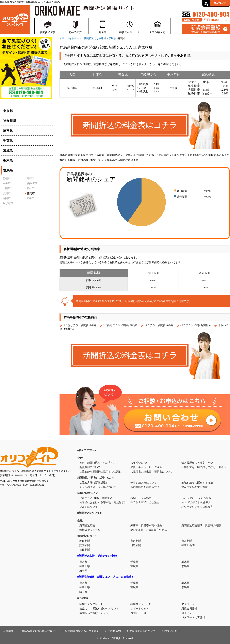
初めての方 (75, 32)
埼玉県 (83, 571)
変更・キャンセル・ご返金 (146, 467)
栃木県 (185, 562)
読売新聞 (85, 545)
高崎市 (30, 178)
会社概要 (8, 631)
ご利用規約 (114, 631)
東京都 (83, 562)
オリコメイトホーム (70, 38)
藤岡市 (30, 193)
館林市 (30, 188)
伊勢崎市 (32, 183)
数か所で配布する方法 (195, 487)
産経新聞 (136, 541)
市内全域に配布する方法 (145, 487)
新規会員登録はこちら (206, 29)
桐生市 (7, 183)
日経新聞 (136, 545)
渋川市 (7, 193)
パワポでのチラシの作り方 (197, 507)
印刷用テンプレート (91, 604)
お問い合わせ (172, 631)
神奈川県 (85, 566)
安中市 (30, 198)
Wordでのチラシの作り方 (196, 502)
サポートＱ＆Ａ (139, 609)
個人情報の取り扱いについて (39, 631)
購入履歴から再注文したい (197, 463)
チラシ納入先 (157, 32)
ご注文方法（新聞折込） (94, 483)
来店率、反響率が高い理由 (146, 525)
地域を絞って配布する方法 (197, 483)
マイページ (188, 604)
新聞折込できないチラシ (94, 613)
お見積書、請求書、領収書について (151, 472)
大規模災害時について (143, 631)
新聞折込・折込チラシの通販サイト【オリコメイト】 (15, 19)
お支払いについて (141, 463)
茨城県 (134, 566)
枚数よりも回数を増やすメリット (99, 609)
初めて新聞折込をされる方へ (96, 463)
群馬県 (112, 38)
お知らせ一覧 (138, 613)
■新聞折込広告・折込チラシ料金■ (97, 556)
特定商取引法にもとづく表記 (82, 631)
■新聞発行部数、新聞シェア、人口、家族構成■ (105, 577)
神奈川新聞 (188, 545)
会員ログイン (216, 3)
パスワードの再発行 (193, 617)
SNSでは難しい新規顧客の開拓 (149, 530)
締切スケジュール (130, 32)
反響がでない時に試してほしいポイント (205, 467)
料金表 (103, 32)
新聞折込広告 (48, 32)
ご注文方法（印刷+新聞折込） (97, 498)
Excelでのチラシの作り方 (196, 498)
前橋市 (7, 178)
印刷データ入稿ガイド (144, 498)
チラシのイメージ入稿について (98, 487)
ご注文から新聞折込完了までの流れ (100, 472)
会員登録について (90, 467)
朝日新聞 (85, 541)
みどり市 (8, 203)
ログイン (187, 613)
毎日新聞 (85, 550)
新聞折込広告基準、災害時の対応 (201, 525)
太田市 (7, 188)
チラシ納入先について (144, 483)
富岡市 (7, 198)
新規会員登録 (189, 609)
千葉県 (134, 562)
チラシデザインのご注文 (145, 502)
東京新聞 (187, 541)
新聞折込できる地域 (95, 38)
